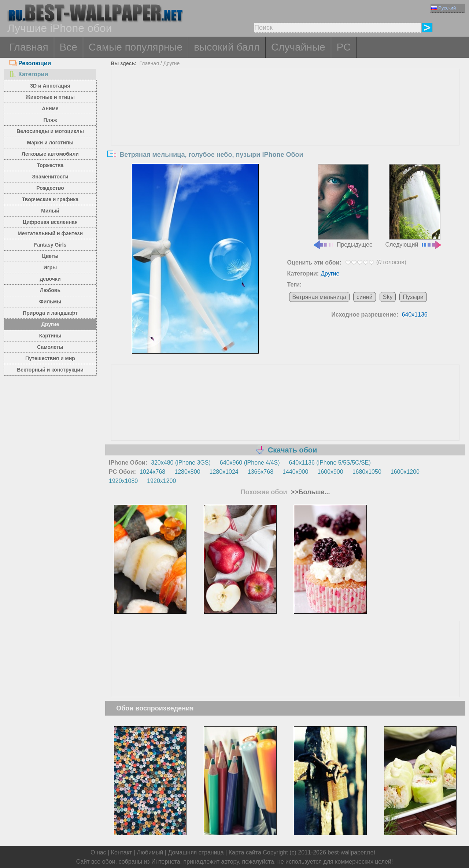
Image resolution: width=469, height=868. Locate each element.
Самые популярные (136, 47)
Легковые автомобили (50, 154)
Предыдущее (343, 206)
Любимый (150, 852)
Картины (50, 336)
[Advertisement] (285, 124)
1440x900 (295, 472)
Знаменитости (50, 177)
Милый (50, 211)
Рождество (50, 188)
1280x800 (187, 472)
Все (69, 47)
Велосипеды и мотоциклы (50, 131)
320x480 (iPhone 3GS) (181, 463)
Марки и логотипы (50, 143)
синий (365, 297)
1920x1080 (123, 481)
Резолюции (30, 63)
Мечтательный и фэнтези (50, 233)
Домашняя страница (196, 852)
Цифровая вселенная (50, 222)
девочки (50, 279)
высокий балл (227, 47)
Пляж (50, 120)
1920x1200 (161, 481)
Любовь (50, 290)
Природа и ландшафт (50, 313)
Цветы (50, 256)
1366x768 (261, 472)
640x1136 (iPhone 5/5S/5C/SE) (330, 463)
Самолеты (50, 347)
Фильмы (50, 302)
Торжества (50, 165)
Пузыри (413, 297)
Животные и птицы (50, 97)
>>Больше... (310, 492)
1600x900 (330, 472)
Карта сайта (245, 852)
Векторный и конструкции (50, 370)
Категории (29, 74)
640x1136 (414, 315)
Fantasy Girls (50, 245)
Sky (388, 297)
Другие (50, 324)
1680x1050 (367, 472)
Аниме (50, 108)
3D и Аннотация (50, 86)
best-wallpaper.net (351, 852)
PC (344, 47)
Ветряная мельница (319, 297)
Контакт (122, 852)
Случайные (298, 47)
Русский (444, 8)
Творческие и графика (50, 199)
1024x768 (152, 472)
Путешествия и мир (50, 358)
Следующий (414, 206)
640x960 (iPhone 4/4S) (250, 463)
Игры (50, 267)
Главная (29, 47)
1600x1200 (405, 472)
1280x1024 (224, 472)
